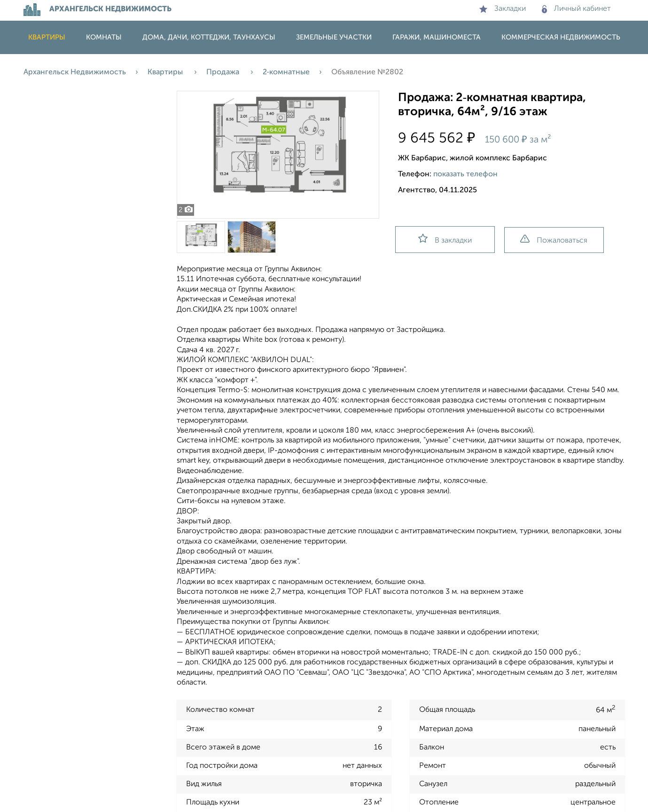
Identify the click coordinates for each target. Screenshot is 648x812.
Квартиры (47, 37)
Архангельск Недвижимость (75, 72)
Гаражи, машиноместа (437, 37)
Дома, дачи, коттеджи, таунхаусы (209, 37)
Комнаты (104, 37)
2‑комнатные (286, 72)
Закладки (503, 9)
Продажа (224, 72)
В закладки (445, 239)
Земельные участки (334, 37)
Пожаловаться (554, 240)
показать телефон (465, 174)
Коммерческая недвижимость (561, 37)
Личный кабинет (576, 9)
